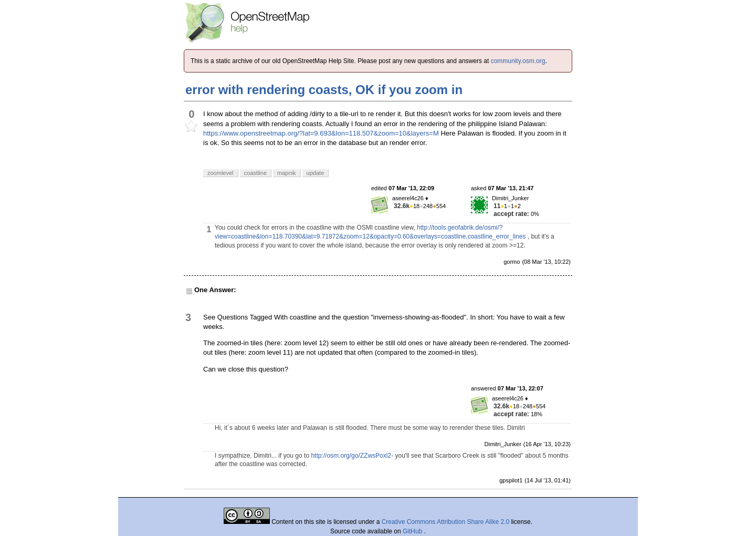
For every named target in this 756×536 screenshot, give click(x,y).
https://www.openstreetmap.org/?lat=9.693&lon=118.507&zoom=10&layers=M (321, 133)
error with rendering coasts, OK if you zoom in (324, 90)
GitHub (413, 531)
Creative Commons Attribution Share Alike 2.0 (445, 522)
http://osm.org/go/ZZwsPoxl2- (352, 456)
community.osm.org (518, 61)
